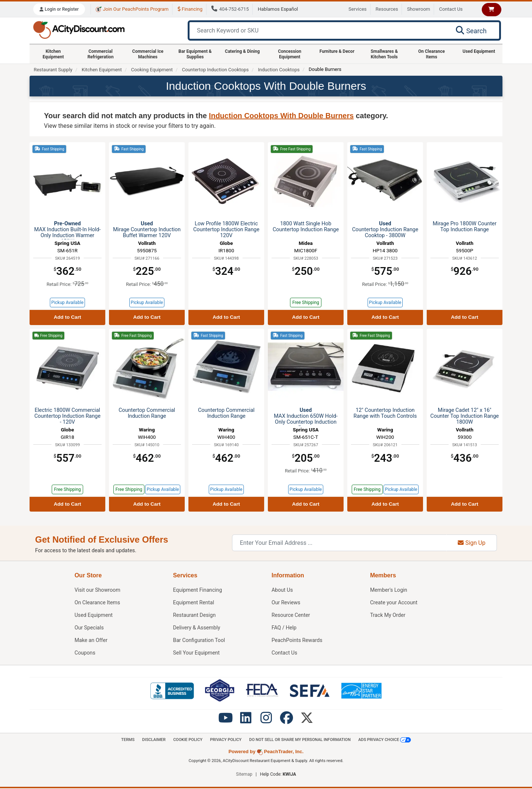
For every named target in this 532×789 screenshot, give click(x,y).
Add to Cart (67, 317)
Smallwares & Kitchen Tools (384, 54)
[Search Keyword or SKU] (318, 30)
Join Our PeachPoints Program (132, 9)
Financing (190, 9)
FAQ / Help (284, 628)
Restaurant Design (195, 615)
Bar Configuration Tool (199, 640)
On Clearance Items (432, 54)
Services (357, 9)
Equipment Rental (194, 603)
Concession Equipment (289, 54)
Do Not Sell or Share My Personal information (301, 740)
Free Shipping (306, 303)
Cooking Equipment (152, 70)
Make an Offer (91, 640)
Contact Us (451, 9)
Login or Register (59, 9)
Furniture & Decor (337, 51)
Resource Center (291, 615)
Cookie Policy (186, 740)
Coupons (85, 653)
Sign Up (472, 543)
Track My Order (388, 615)
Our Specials (89, 628)
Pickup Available (67, 303)
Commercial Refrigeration (101, 54)
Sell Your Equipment (197, 653)
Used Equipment (479, 51)
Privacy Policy (226, 740)
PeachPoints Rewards (297, 640)
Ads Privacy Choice (388, 740)
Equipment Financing (198, 590)
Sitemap (244, 775)
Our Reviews (286, 603)
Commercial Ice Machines (148, 54)
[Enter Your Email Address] (339, 543)
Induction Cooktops (279, 70)
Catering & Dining (242, 51)
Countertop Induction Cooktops (215, 70)
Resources (387, 9)
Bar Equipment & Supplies (195, 54)
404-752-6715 (230, 9)
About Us (282, 590)
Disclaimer (151, 740)
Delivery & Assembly (197, 628)
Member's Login (389, 590)
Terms (125, 740)
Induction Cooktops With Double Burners (281, 116)
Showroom (419, 9)
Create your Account (394, 603)
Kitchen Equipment (53, 54)
